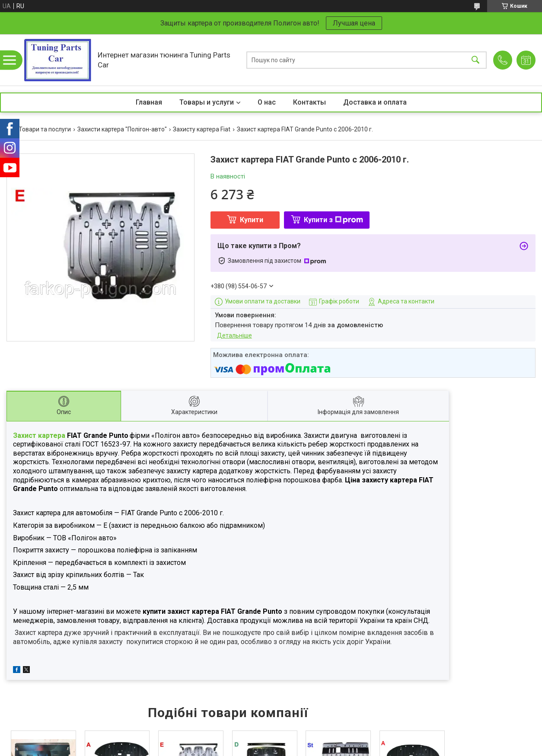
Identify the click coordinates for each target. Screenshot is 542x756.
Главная (149, 102)
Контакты (309, 102)
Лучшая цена (354, 23)
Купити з (333, 220)
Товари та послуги (45, 129)
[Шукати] (475, 60)
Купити (252, 220)
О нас (267, 102)
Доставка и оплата (375, 102)
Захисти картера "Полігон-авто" (122, 129)
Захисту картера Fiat (202, 129)
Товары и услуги (207, 102)
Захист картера (40, 435)
